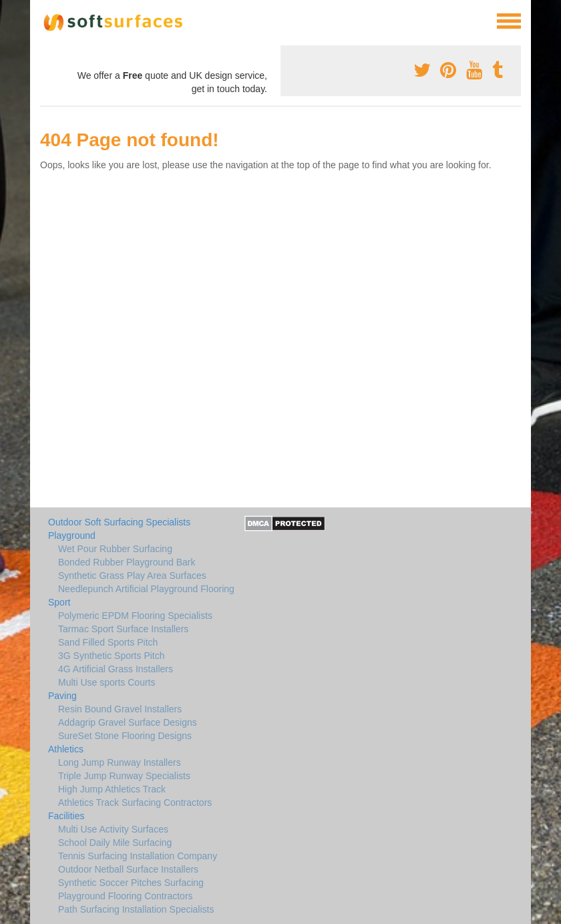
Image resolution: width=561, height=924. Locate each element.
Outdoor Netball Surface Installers (128, 869)
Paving (62, 696)
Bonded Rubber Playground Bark (127, 562)
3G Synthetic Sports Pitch (112, 656)
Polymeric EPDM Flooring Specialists (135, 616)
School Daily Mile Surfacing (115, 843)
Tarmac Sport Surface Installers (123, 629)
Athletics (66, 749)
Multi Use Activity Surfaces (113, 829)
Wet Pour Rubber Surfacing (115, 549)
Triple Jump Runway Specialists (124, 776)
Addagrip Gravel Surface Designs (128, 722)
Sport (59, 602)
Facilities (66, 816)
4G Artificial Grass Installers (116, 669)
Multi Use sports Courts (107, 682)
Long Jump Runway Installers (120, 762)
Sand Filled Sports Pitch (108, 642)
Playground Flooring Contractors (126, 896)
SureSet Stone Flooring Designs (125, 736)
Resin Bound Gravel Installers (120, 709)
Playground (72, 535)
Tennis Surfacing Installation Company (138, 856)
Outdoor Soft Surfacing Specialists (119, 522)
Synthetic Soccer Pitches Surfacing (131, 883)
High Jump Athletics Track (112, 789)
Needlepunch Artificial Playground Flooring (146, 589)
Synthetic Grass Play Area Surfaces (132, 575)
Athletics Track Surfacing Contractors (135, 802)
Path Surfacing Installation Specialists (136, 909)
